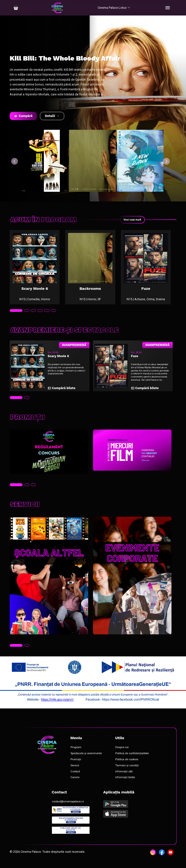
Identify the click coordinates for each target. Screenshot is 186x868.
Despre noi (122, 753)
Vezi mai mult (131, 220)
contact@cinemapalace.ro (68, 808)
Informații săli (124, 777)
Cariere (75, 784)
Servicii (75, 772)
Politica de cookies (127, 766)
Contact (75, 777)
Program (76, 753)
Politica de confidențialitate (132, 760)
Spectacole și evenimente (86, 760)
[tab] (16, 317)
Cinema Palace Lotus (114, 8)
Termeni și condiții (127, 772)
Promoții (76, 766)
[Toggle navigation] (168, 8)
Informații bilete (125, 784)
